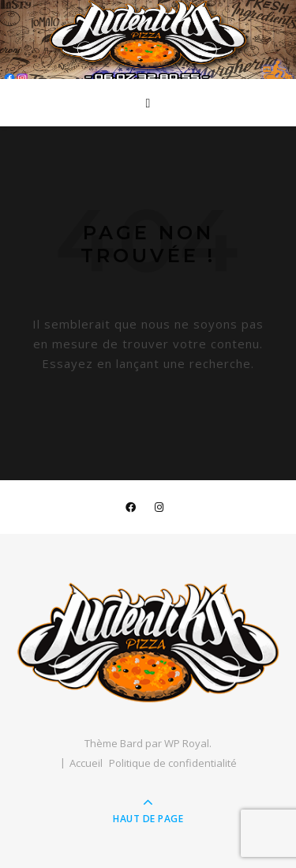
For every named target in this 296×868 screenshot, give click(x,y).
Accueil (86, 763)
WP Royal (187, 743)
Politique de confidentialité (173, 763)
